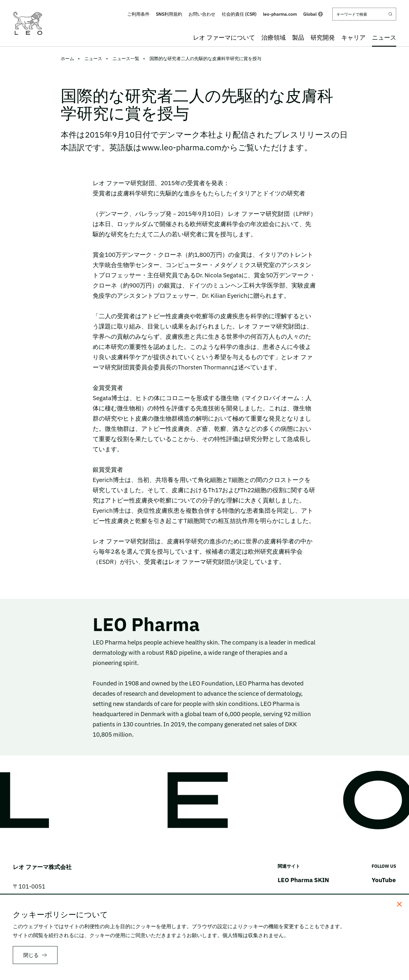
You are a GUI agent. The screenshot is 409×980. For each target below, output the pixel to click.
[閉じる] (399, 904)
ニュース (384, 37)
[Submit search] (390, 14)
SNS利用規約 (169, 14)
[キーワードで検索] (364, 14)
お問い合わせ (202, 14)
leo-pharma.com (280, 14)
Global (313, 14)
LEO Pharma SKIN (303, 880)
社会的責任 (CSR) (239, 14)
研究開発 (323, 37)
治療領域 (274, 37)
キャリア (353, 37)
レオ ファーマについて (224, 37)
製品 (298, 37)
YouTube (384, 880)
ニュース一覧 (126, 59)
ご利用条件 (138, 14)
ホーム (67, 59)
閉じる (31, 955)
